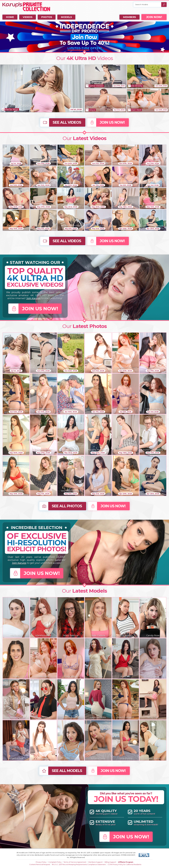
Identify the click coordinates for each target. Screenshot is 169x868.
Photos (47, 17)
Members (129, 17)
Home (10, 17)
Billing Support (110, 862)
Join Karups (33, 298)
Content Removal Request (40, 864)
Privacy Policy (41, 862)
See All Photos (67, 506)
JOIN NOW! (154, 17)
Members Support (95, 862)
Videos (28, 17)
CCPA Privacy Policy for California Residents (124, 864)
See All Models (67, 771)
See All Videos (67, 122)
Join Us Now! (112, 122)
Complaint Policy (55, 862)
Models (66, 17)
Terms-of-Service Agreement (75, 862)
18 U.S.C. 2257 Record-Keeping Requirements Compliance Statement (79, 864)
